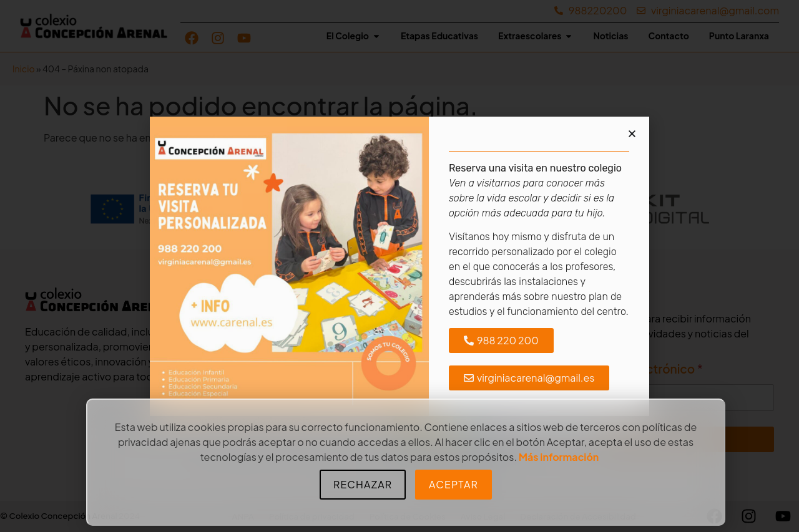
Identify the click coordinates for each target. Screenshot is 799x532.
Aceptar (453, 484)
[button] (632, 134)
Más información (559, 457)
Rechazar (363, 484)
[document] (399, 266)
